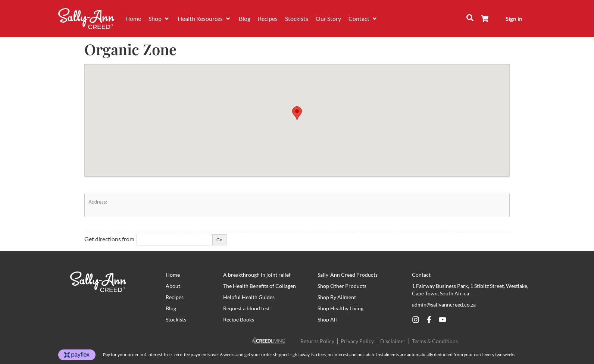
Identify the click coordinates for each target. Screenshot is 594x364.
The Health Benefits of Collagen (260, 286)
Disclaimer (393, 341)
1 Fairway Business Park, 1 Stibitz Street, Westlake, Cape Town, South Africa (470, 290)
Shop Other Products (342, 286)
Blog (171, 308)
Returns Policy (317, 341)
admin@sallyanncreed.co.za (444, 305)
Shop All (327, 319)
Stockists (176, 319)
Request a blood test (246, 308)
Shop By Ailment (337, 297)
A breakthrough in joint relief (257, 275)
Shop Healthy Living (340, 308)
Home (173, 275)
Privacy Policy (357, 341)
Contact (421, 275)
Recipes (175, 297)
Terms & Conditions (435, 341)
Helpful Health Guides (249, 297)
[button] (159, 19)
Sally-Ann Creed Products (348, 275)
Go (219, 240)
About (173, 286)
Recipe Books (239, 319)
